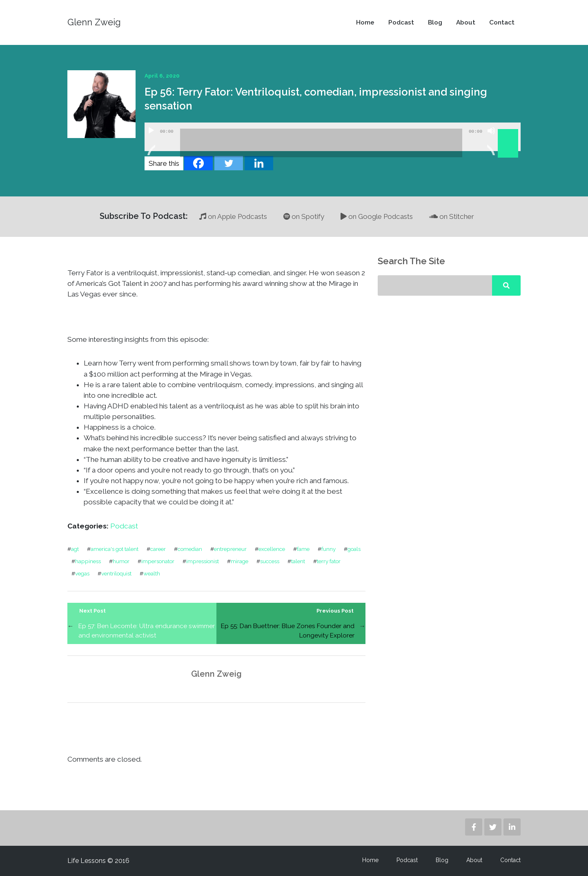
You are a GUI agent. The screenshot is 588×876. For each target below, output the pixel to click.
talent (298, 561)
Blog (435, 22)
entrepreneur (230, 549)
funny (329, 549)
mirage (239, 561)
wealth (152, 573)
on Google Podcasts (377, 216)
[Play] (151, 141)
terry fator (329, 561)
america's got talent (115, 549)
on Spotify (304, 216)
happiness (88, 561)
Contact (502, 22)
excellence (272, 549)
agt (75, 549)
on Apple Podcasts (233, 216)
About (466, 22)
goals (354, 549)
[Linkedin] (259, 163)
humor (121, 561)
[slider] (321, 143)
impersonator (158, 561)
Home (365, 22)
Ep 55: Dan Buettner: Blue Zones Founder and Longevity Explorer (288, 631)
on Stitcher (452, 216)
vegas (82, 573)
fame (303, 549)
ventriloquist (116, 573)
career (158, 549)
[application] (333, 137)
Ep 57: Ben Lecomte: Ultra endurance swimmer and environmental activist (147, 631)
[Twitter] (229, 163)
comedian (190, 549)
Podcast (401, 22)
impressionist (203, 561)
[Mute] (491, 141)
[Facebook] (198, 163)
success (270, 561)
